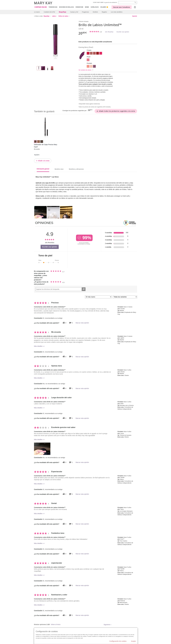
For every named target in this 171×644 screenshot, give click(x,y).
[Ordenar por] (98, 297)
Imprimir (135, 16)
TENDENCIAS (53, 7)
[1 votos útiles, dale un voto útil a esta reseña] (64, 586)
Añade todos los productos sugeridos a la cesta (117, 111)
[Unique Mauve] (94, 53)
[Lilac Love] (94, 67)
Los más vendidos (117, 12)
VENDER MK (79, 7)
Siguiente (107, 625)
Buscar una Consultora (122, 7)
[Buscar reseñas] (84, 289)
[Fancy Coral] (88, 67)
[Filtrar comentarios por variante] (125, 297)
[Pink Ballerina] (88, 60)
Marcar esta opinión (82, 323)
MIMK (87, 7)
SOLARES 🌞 (104, 7)
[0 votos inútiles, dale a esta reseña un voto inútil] (71, 323)
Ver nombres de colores (85, 70)
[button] (42, 449)
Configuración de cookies (118, 641)
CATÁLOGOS (95, 7)
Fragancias (85, 12)
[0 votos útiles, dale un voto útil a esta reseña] (64, 323)
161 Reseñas (109, 32)
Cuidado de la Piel (49, 12)
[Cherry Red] (98, 53)
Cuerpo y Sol (74, 12)
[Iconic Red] (88, 53)
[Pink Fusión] (101, 53)
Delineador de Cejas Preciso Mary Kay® (46, 146)
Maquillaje (63, 12)
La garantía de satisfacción (110, 2)
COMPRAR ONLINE (41, 7)
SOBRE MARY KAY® (98, 2)
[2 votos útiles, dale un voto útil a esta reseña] (64, 494)
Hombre (95, 12)
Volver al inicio (56, 624)
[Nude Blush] (91, 53)
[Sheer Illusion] (91, 67)
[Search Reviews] (61, 289)
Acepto (133, 641)
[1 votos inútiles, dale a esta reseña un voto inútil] (71, 388)
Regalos (104, 12)
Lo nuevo (37, 12)
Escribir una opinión (123, 32)
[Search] (128, 3)
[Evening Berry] (56, 42)
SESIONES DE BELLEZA (66, 7)
